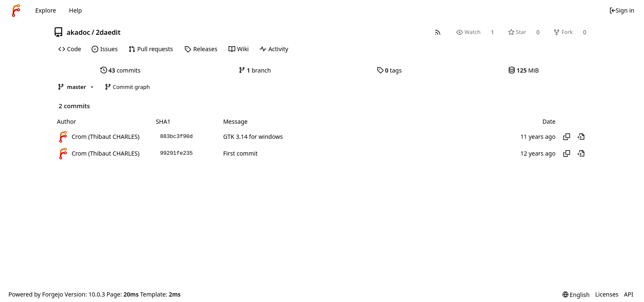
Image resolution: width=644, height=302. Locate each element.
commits (121, 70)
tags (389, 70)
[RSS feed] (438, 32)
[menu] (576, 295)
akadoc (79, 32)
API (628, 294)
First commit (240, 153)
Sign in (622, 10)
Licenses (607, 294)
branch (255, 70)
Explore (46, 10)
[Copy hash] (567, 137)
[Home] (16, 10)
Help (75, 10)
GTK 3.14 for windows (253, 137)
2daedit (108, 32)
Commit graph (127, 87)
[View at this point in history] (581, 137)
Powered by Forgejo (36, 294)
